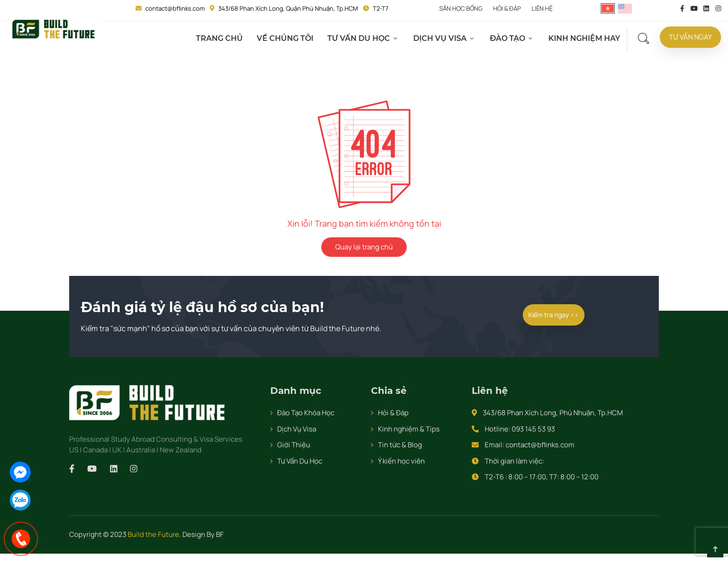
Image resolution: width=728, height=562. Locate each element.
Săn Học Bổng (461, 8)
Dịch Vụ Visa (442, 38)
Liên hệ (542, 8)
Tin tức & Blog (400, 445)
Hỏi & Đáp (393, 413)
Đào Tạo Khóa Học (306, 413)
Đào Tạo (509, 38)
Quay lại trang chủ (364, 247)
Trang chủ (221, 38)
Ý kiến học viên (401, 461)
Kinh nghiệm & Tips (409, 429)
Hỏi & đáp (507, 8)
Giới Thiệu (294, 445)
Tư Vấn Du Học (361, 38)
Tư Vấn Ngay (691, 37)
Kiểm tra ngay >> (554, 315)
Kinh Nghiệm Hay (586, 38)
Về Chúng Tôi (287, 38)
